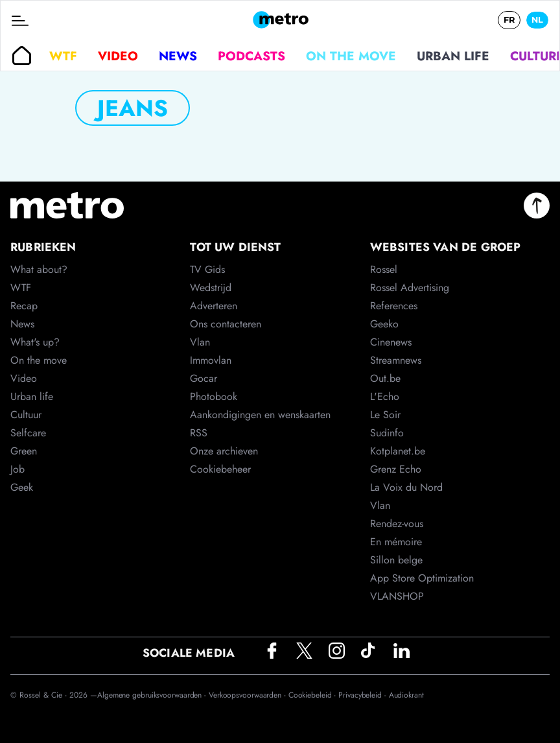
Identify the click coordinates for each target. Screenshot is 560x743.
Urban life (453, 56)
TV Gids (207, 269)
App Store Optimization (422, 578)
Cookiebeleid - (314, 695)
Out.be (385, 378)
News (178, 56)
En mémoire (396, 542)
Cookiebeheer (220, 469)
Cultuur (26, 415)
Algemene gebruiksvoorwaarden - (153, 695)
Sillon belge (396, 560)
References (394, 306)
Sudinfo (387, 433)
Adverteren (214, 306)
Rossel (384, 269)
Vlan (200, 342)
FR (509, 20)
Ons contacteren (226, 324)
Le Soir (385, 415)
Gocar (204, 378)
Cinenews (391, 342)
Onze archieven (224, 451)
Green (24, 451)
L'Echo (385, 396)
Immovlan (211, 360)
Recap (24, 306)
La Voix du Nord (406, 487)
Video (118, 56)
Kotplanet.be (398, 451)
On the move (351, 56)
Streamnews (396, 360)
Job (17, 469)
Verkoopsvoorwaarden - (249, 695)
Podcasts (251, 56)
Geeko (384, 324)
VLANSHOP (397, 596)
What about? (39, 269)
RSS (199, 433)
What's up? (35, 342)
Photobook (214, 396)
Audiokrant (406, 695)
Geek (22, 487)
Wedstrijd (211, 288)
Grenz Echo (396, 469)
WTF (63, 56)
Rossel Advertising (410, 288)
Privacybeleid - (363, 695)
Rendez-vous (397, 524)
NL (537, 20)
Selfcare (28, 433)
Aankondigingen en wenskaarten (260, 415)
